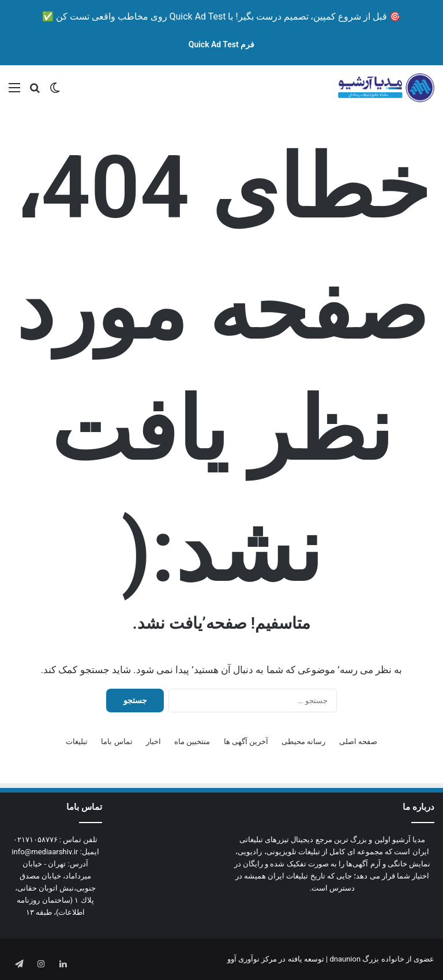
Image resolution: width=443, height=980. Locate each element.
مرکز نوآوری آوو (252, 959)
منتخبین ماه (192, 741)
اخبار (153, 741)
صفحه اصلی (358, 741)
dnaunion (345, 959)
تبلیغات (77, 741)
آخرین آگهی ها (246, 741)
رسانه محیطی (303, 741)
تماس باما (117, 741)
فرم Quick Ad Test (222, 44)
